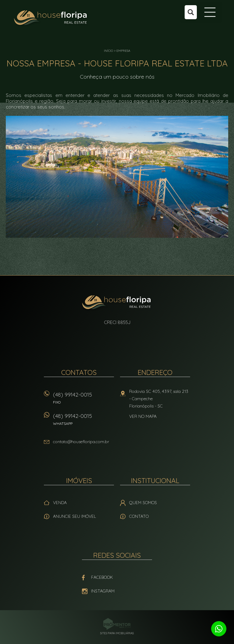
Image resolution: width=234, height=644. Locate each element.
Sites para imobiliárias (117, 633)
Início (108, 51)
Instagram (103, 591)
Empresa (123, 51)
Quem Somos (143, 503)
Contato (139, 516)
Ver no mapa (143, 416)
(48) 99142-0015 (83, 400)
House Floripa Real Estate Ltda (117, 303)
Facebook (102, 577)
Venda (60, 503)
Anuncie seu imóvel (74, 516)
